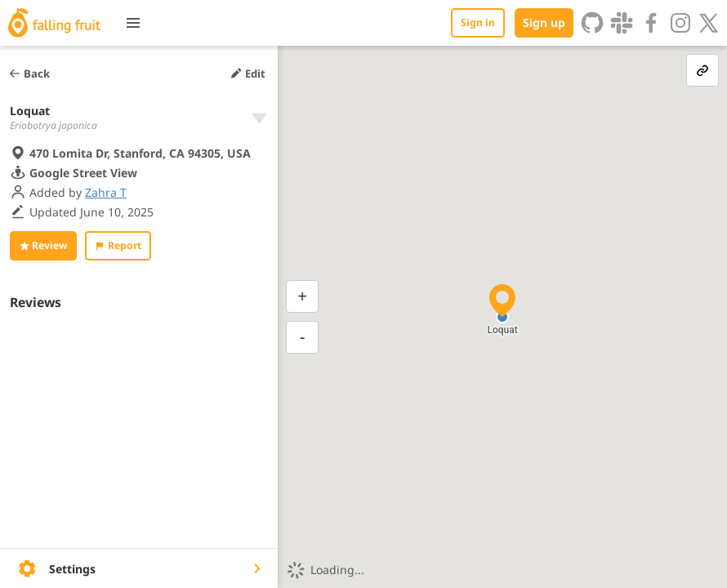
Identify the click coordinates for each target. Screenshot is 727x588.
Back (29, 73)
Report (118, 245)
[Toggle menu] (133, 23)
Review (43, 245)
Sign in (478, 22)
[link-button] (702, 70)
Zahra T (106, 192)
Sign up (544, 22)
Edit (248, 73)
